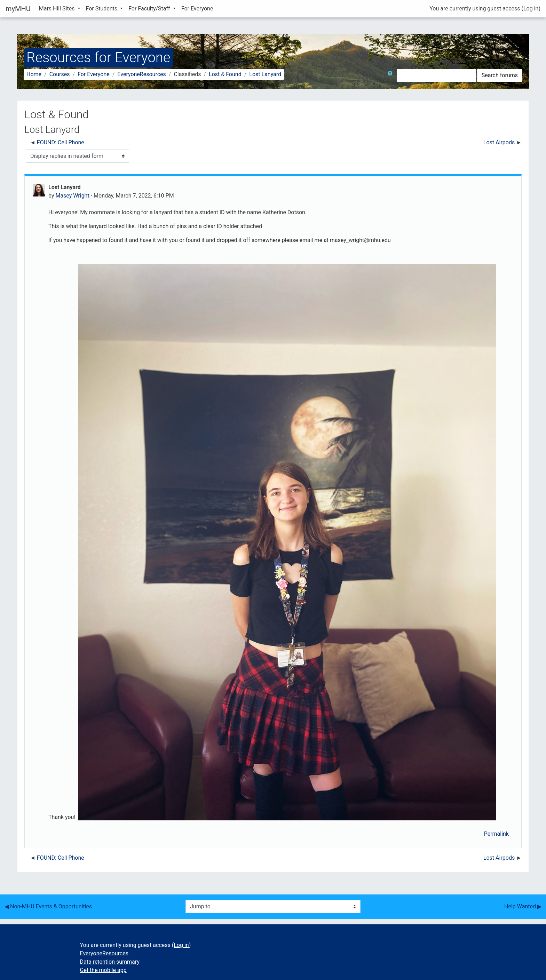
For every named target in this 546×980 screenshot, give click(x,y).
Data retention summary (110, 962)
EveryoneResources (141, 74)
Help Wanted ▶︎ (523, 906)
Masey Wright (72, 196)
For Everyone (197, 9)
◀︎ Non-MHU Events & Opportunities (48, 906)
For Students (102, 9)
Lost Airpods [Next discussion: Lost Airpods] (499, 142)
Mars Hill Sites (58, 9)
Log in (531, 9)
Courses (60, 74)
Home (34, 74)
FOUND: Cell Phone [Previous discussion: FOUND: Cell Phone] (61, 142)
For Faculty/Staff (150, 9)
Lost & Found (225, 74)
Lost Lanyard (265, 74)
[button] (391, 75)
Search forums (500, 75)
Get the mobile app (103, 970)
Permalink (496, 834)
